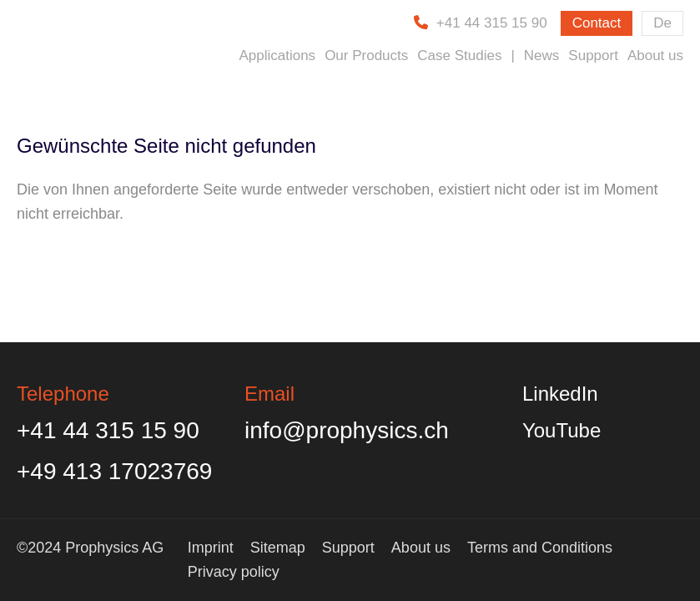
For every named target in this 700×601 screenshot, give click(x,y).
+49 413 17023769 (114, 471)
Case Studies (459, 56)
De (662, 23)
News (542, 56)
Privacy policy (234, 572)
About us (655, 56)
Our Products (366, 56)
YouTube (562, 430)
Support (593, 56)
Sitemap (278, 548)
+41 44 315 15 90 (492, 23)
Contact (597, 23)
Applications (277, 56)
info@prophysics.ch (347, 430)
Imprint (211, 548)
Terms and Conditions (540, 548)
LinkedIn (560, 394)
